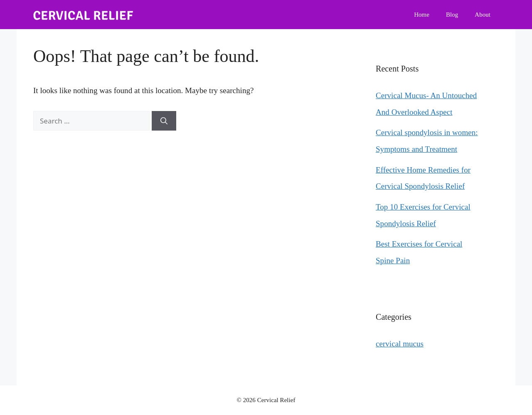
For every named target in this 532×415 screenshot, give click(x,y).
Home (422, 15)
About (483, 15)
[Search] (164, 121)
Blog (452, 15)
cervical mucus (400, 344)
